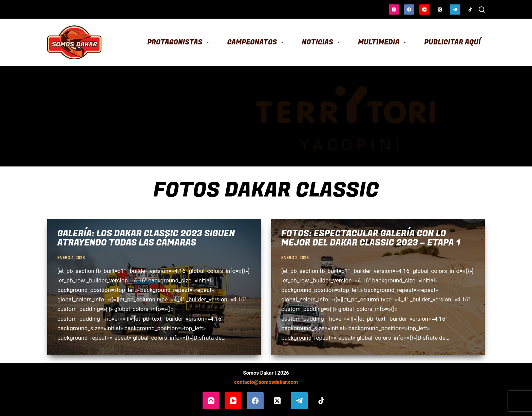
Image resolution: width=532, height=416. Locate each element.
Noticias (322, 42)
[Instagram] (394, 9)
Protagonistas (180, 42)
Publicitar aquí (452, 42)
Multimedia (383, 42)
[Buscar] (482, 9)
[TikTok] (470, 9)
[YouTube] (424, 9)
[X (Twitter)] (440, 9)
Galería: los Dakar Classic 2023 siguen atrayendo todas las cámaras (146, 239)
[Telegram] (455, 9)
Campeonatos (257, 42)
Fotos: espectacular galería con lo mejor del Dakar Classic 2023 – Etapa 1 (371, 239)
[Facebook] (409, 9)
